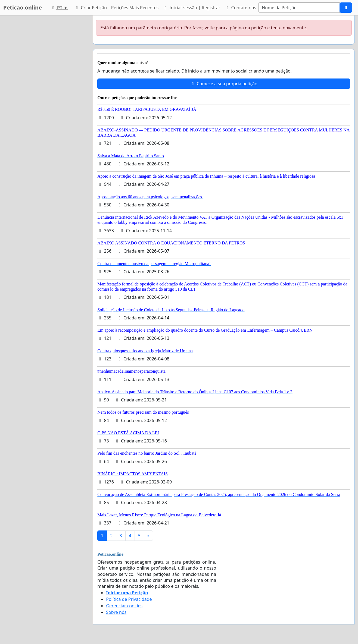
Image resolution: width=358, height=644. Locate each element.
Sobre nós (116, 612)
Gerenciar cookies (124, 606)
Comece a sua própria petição (224, 84)
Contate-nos (240, 8)
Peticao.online (23, 7)
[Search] (299, 8)
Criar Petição (91, 8)
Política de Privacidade (129, 599)
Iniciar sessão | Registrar (192, 8)
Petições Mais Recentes (135, 8)
